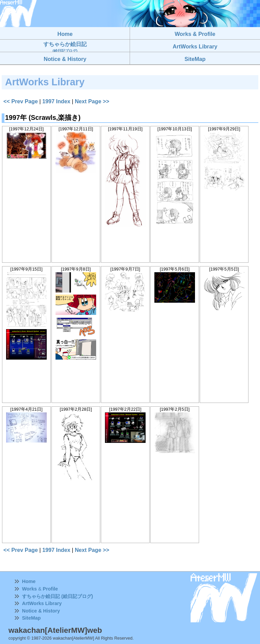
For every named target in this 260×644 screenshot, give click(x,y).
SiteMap (31, 618)
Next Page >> (92, 101)
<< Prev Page (21, 101)
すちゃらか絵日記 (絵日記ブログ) (58, 596)
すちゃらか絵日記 (65, 47)
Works (29, 589)
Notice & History (41, 611)
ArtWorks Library (42, 603)
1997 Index (56, 101)
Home (29, 581)
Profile (50, 589)
